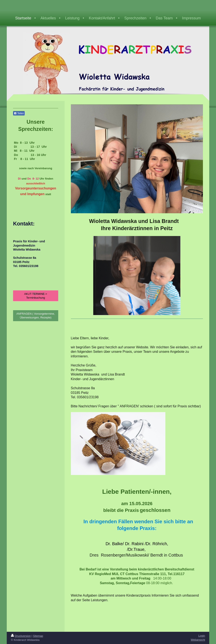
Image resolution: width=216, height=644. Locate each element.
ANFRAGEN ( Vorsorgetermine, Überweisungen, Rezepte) (36, 315)
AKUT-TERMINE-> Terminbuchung (36, 295)
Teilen (19, 113)
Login (202, 636)
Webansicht (198, 640)
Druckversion (21, 636)
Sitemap (38, 636)
